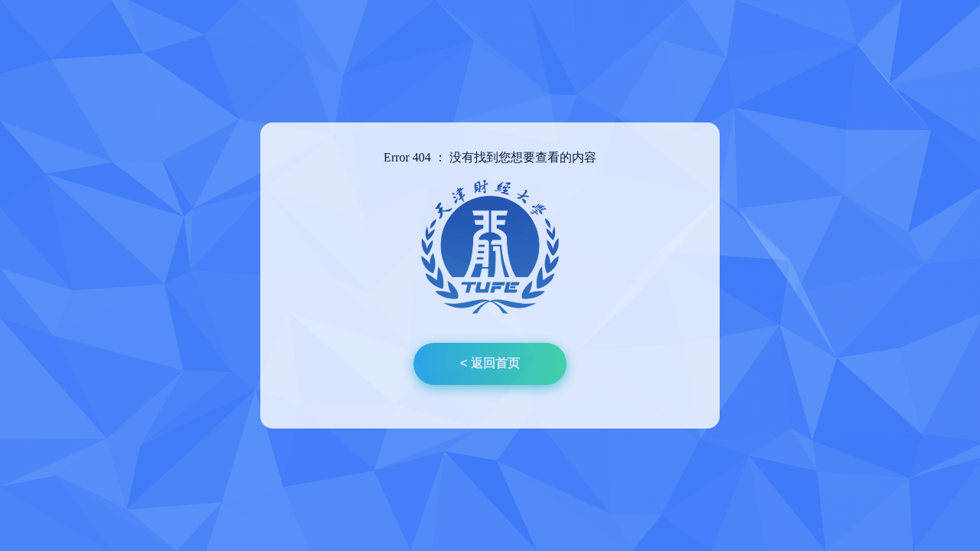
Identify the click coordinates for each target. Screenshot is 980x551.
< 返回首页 (490, 363)
